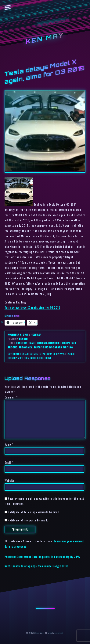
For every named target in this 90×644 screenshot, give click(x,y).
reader (23, 339)
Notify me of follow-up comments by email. (34, 512)
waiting (68, 347)
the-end (13, 347)
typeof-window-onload (48, 347)
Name (9, 444)
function (22, 343)
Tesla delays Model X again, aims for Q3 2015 (32, 307)
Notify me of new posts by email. (28, 520)
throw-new (26, 347)
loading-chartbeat (49, 343)
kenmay (37, 335)
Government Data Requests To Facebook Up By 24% (36, 354)
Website (9, 480)
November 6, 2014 (18, 335)
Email (9, 462)
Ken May (45, 38)
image (32, 343)
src (74, 343)
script (66, 343)
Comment (11, 397)
